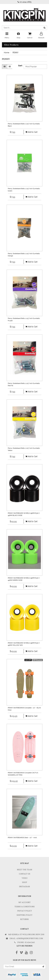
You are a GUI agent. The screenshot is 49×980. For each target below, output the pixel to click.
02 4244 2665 (24, 2)
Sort (20, 66)
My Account (25, 902)
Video (25, 878)
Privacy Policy (25, 911)
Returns (24, 919)
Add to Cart (31, 132)
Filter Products (11, 45)
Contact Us (25, 874)
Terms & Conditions (25, 907)
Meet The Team (25, 870)
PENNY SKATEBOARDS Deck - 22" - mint (22, 838)
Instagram (24, 886)
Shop (25, 882)
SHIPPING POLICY (24, 915)
